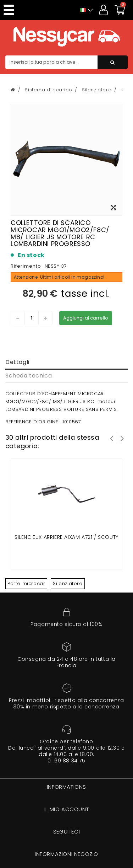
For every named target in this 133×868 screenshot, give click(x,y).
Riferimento (26, 266)
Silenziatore (68, 583)
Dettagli (17, 362)
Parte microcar (26, 583)
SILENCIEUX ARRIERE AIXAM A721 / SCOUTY (66, 537)
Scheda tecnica (29, 376)
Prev (112, 438)
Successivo (122, 438)
